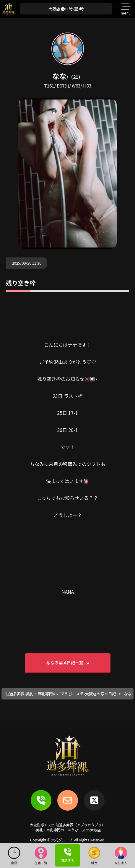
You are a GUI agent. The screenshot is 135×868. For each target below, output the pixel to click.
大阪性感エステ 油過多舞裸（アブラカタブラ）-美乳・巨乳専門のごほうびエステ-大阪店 (67, 827)
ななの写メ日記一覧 (65, 663)
